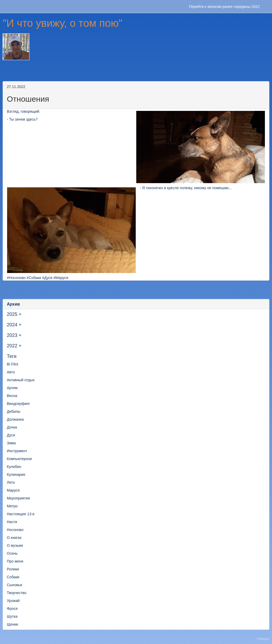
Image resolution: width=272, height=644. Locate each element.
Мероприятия (18, 498)
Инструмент (17, 451)
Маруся (13, 490)
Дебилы (14, 411)
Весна (12, 396)
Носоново (15, 530)
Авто (11, 372)
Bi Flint (12, 364)
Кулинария (16, 475)
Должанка (15, 419)
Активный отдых (21, 380)
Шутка (12, 616)
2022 (12, 346)
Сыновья (14, 585)
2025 (12, 314)
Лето (11, 482)
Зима (11, 443)
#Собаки (34, 278)
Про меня (15, 561)
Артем (12, 388)
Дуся (11, 435)
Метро (12, 506)
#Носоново (16, 278)
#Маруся (61, 278)
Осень (12, 553)
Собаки (13, 577)
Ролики (13, 569)
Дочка (12, 427)
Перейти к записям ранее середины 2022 (224, 7)
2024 (12, 325)
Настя (12, 522)
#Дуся (47, 278)
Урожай (13, 601)
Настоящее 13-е (21, 514)
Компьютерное (19, 459)
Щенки (12, 624)
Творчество (17, 593)
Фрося (12, 609)
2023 (12, 335)
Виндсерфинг (18, 404)
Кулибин (14, 467)
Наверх (263, 639)
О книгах (14, 538)
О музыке (15, 545)
